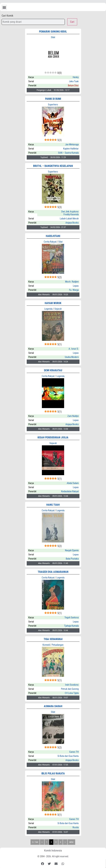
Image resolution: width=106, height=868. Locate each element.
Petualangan (58, 645)
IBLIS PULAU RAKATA (53, 773)
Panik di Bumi (53, 99)
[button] (4, 7)
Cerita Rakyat (50, 242)
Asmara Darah (53, 706)
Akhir (71, 842)
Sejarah (58, 309)
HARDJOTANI (53, 236)
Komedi (46, 645)
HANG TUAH (53, 505)
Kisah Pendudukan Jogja (53, 437)
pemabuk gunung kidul (53, 32)
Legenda (48, 309)
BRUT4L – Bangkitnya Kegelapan (53, 166)
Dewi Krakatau (53, 370)
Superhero (53, 105)
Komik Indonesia (53, 851)
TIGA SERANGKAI (53, 639)
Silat (53, 37)
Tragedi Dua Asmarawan (53, 572)
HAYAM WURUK (53, 303)
